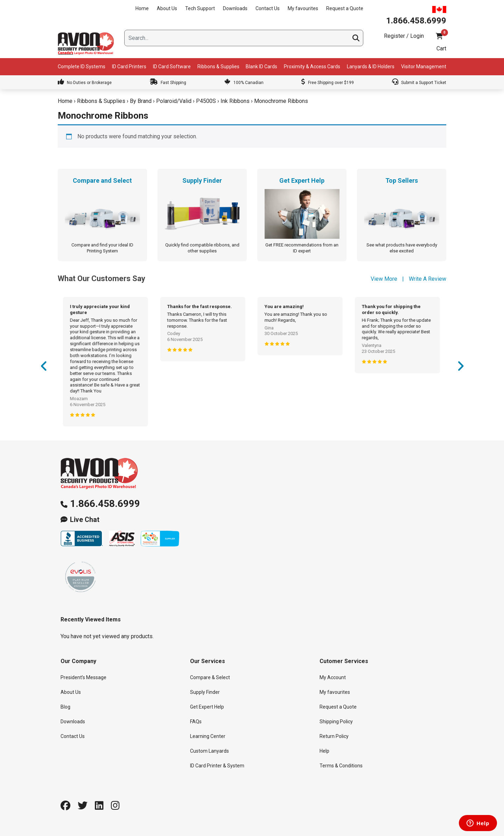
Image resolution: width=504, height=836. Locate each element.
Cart (441, 48)
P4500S (206, 101)
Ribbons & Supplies (218, 67)
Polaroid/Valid (174, 101)
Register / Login (404, 36)
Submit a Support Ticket (419, 83)
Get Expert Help (207, 707)
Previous (44, 369)
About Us (167, 8)
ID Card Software (172, 67)
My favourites (303, 8)
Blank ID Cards (261, 67)
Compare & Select (210, 677)
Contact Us (268, 8)
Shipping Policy (336, 722)
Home (142, 8)
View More (384, 279)
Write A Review (428, 279)
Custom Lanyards (209, 751)
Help (324, 751)
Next (460, 369)
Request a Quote (345, 8)
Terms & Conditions (341, 766)
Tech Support (200, 8)
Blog (65, 707)
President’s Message (83, 677)
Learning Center (208, 736)
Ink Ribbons (235, 101)
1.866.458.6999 (105, 504)
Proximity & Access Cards (312, 67)
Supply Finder (205, 692)
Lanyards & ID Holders (371, 67)
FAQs (196, 722)
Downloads (235, 8)
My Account (333, 677)
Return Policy (334, 736)
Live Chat (85, 520)
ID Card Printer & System (217, 766)
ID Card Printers (129, 67)
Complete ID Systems (82, 67)
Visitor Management (424, 67)
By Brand (141, 101)
